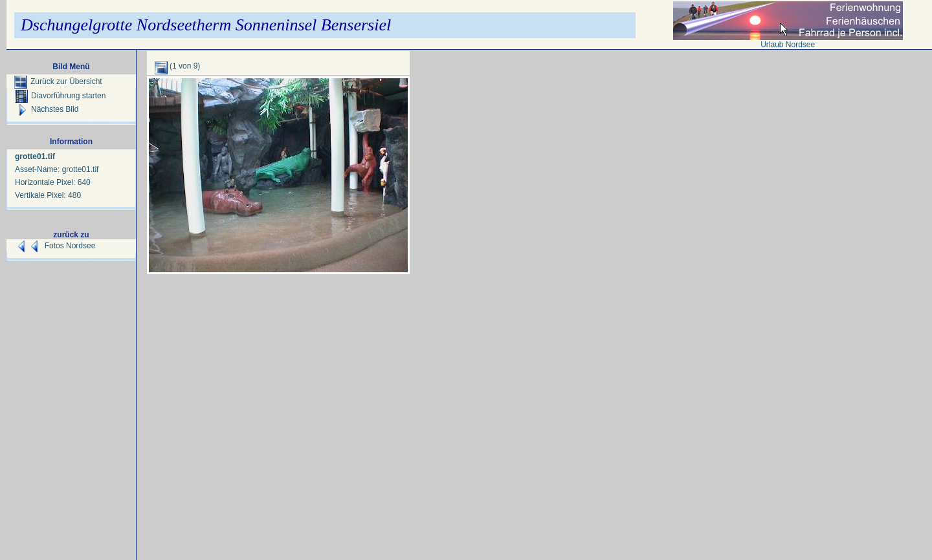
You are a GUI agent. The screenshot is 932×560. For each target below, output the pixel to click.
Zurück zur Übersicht (58, 81)
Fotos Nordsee (70, 246)
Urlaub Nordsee (788, 45)
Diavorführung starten (60, 96)
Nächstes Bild (47, 109)
